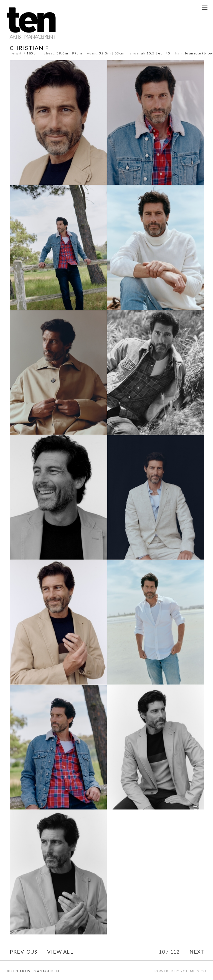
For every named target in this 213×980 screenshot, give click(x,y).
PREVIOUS (23, 952)
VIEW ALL (60, 952)
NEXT (197, 952)
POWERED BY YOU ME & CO (180, 971)
